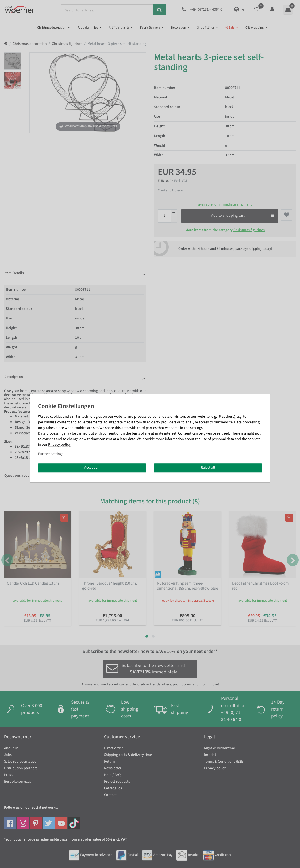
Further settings (51, 454)
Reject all (208, 468)
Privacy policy (59, 445)
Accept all (92, 468)
